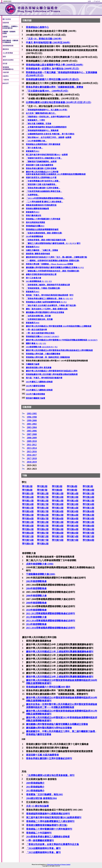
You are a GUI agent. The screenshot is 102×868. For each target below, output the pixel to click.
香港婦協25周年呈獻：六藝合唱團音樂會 (43, 354)
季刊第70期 (88, 533)
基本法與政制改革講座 (35, 222)
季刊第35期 (88, 508)
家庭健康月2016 (33, 323)
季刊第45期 (88, 515)
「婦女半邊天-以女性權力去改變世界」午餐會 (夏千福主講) (51, 305)
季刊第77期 (43, 540)
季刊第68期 (58, 533)
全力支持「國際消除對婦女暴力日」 (41, 113)
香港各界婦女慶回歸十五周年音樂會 (41, 168)
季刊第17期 (43, 497)
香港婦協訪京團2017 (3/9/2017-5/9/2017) (42, 337)
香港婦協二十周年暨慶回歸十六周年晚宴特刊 (49, 829)
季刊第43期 (58, 515)
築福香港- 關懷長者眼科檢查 (38, 254)
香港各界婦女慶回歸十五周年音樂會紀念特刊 (49, 758)
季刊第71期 (28, 537)
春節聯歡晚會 (40, 588)
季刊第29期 (73, 504)
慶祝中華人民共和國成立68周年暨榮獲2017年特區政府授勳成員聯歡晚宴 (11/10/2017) (62, 340)
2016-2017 (32, 455)
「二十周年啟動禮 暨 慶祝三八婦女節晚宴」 (45, 202)
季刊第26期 (28, 504)
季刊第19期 (73, 497)
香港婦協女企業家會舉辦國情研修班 (42, 229)
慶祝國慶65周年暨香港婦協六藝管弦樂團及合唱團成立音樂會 (57, 724)
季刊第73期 (58, 537)
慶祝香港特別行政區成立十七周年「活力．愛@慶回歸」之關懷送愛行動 (56, 257)
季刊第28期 (58, 504)
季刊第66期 (28, 533)
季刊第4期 (72, 486)
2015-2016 (32, 452)
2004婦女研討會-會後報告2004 (41, 798)
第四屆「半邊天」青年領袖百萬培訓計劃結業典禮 (47, 295)
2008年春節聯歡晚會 (36, 603)
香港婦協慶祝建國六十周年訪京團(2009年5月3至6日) (52, 79)
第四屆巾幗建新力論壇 (35, 398)
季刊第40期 (88, 512)
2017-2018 (32, 458)
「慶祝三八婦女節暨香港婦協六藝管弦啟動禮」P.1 (47, 243)
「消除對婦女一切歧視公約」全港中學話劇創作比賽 (48, 117)
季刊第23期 (58, 501)
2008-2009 (32, 438)
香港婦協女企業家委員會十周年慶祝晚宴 (43, 144)
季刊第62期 (43, 529)
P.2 (71, 243)
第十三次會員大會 (34, 278)
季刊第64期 (73, 529)
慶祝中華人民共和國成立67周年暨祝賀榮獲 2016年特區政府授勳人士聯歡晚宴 (59, 326)
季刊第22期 (43, 501)
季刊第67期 (43, 533)
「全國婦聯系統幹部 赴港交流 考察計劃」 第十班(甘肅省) (50, 134)
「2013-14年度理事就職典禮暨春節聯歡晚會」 (45, 198)
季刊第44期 (73, 515)
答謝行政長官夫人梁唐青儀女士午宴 (41, 178)
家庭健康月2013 (33, 212)
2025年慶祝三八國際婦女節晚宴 (39, 382)
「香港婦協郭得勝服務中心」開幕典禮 (42, 131)
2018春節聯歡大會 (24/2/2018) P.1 (40, 347)
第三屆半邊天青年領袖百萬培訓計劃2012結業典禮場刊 (54, 818)
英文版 (63, 825)
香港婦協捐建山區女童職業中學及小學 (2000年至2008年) (55, 65)
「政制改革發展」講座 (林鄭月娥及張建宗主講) (46, 240)
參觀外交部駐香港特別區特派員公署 (41, 274)
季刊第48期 (58, 519)
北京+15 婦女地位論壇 (37, 806)
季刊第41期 (28, 515)
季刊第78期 (58, 540)
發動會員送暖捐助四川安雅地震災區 (41, 205)
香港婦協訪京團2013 (35, 226)
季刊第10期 (88, 490)
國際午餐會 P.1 (32, 343)
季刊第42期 (43, 515)
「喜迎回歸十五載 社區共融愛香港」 (41, 184)
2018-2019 (32, 462)
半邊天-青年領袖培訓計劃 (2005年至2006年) (48, 43)
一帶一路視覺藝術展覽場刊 (40, 841)
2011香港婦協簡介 (35, 787)
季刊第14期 (73, 494)
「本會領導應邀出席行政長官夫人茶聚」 (43, 181)
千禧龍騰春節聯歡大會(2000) (41, 574)
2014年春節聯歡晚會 (34, 236)
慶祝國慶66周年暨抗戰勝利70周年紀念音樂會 (45, 312)
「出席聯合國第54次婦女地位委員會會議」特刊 (50, 775)
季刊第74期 (73, 537)
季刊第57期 (43, 526)
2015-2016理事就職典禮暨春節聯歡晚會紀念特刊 (50, 628)
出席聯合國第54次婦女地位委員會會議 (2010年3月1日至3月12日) (59, 102)
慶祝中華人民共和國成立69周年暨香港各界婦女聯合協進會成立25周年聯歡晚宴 (59, 350)
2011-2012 (32, 445)
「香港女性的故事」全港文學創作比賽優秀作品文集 (53, 844)
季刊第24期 (73, 501)
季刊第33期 (58, 508)
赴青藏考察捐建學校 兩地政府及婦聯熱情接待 (46, 127)
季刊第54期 (73, 522)
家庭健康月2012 (33, 151)
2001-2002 (32, 424)
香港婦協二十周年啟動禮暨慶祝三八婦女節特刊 (50, 821)
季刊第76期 (28, 540)
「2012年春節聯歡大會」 (36, 141)
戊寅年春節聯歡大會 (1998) (40, 564)
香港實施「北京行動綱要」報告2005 (44, 795)
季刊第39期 (73, 512)
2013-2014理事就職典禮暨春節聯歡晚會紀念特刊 (50, 621)
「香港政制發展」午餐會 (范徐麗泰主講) (43, 288)
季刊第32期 (43, 508)
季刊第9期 (72, 490)
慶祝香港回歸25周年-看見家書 (39, 368)
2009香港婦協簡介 (35, 783)
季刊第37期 (43, 512)
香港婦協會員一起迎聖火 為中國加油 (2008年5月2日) (52, 69)
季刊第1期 (27, 486)
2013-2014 (32, 448)
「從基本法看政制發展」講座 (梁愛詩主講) (44, 233)
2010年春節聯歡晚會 (36, 610)
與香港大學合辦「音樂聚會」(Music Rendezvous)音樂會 (49, 264)
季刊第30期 (88, 504)
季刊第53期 (58, 522)
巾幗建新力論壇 (33, 364)
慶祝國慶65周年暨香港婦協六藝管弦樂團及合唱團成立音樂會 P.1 (53, 268)
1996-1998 (32, 417)
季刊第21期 (28, 501)
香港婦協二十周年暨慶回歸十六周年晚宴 (43, 219)
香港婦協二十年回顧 (36, 833)
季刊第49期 (73, 519)
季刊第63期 (58, 529)
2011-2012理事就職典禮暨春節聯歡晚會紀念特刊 (50, 614)
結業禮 (68, 137)
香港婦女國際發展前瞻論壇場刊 (42, 825)
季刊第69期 (73, 533)
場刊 (78, 243)
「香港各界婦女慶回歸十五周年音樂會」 (43, 188)
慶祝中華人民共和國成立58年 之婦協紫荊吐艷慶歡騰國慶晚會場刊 (60, 677)
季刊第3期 (57, 486)
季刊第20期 (88, 497)
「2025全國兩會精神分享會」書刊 (43, 852)
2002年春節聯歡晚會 (36, 581)
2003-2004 (32, 427)
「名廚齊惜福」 (33, 195)
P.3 (74, 243)
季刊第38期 (58, 512)
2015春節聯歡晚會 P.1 (35, 281)
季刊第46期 (28, 519)
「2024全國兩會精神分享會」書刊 (43, 848)
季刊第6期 (27, 490)
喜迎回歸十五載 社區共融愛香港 (40, 165)
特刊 (71, 295)
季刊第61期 (28, 529)
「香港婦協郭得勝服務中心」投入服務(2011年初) (47, 110)
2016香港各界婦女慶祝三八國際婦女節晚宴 (48, 837)
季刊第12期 (43, 494)
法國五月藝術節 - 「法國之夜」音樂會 (42, 250)
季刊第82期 (43, 544)
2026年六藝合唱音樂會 (35, 394)
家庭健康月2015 (33, 292)
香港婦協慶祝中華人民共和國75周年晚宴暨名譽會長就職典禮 (52, 374)
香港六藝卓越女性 (34, 215)
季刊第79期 (73, 540)
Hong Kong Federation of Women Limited (59, 864)
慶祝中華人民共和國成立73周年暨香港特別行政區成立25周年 (52, 371)
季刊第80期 (88, 540)
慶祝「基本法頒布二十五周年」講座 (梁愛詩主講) (47, 309)
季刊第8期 (57, 490)
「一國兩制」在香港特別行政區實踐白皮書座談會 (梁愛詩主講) (53, 261)
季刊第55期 (88, 522)
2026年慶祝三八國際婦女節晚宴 (39, 390)
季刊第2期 (42, 486)
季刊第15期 (88, 494)
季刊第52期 (43, 522)
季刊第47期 (43, 519)
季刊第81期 (28, 544)
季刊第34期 (73, 508)
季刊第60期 (88, 526)
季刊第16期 (28, 497)
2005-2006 (32, 431)
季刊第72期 (43, 537)
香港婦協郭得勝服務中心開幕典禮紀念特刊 (48, 814)
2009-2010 (32, 441)
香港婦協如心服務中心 (37, 27)
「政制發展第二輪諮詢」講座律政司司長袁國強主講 (48, 285)
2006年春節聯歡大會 (36, 596)
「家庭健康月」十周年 (35, 120)
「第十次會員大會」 (34, 148)
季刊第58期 (58, 526)
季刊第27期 (43, 504)
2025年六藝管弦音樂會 (35, 386)
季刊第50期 (88, 519)
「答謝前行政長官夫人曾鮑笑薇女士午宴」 (44, 158)
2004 (28, 588)
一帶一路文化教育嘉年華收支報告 (40, 333)
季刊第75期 (88, 537)
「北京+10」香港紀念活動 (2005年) (44, 39)
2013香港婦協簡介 (35, 791)
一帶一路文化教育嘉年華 (36, 330)
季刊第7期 (42, 490)
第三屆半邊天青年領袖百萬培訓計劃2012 (43, 155)
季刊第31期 (28, 508)
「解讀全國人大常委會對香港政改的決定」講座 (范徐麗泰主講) (53, 271)
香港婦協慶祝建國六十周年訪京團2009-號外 (48, 687)
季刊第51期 (28, 522)
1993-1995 (32, 414)
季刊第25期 (88, 501)
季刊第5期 (88, 486)
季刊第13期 (58, 494)
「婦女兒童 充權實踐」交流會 (39, 124)
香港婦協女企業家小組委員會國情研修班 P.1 (45, 302)
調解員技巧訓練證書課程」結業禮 (42, 162)
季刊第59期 (73, 526)
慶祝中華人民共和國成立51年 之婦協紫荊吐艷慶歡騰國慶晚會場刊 (60, 652)
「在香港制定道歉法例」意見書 (39, 319)
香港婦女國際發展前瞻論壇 (37, 209)
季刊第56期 (28, 526)
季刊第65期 (88, 529)
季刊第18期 (58, 497)
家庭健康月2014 (33, 247)
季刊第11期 (28, 494)
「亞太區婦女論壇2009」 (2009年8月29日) (47, 91)
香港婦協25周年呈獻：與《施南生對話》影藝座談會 (48, 357)
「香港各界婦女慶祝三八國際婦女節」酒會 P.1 (46, 299)
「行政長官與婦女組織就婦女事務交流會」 (44, 191)
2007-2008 (32, 434)
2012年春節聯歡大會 (36, 617)
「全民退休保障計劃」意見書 (38, 316)
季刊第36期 (28, 512)
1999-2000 (32, 421)
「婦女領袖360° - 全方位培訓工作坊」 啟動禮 (45, 137)
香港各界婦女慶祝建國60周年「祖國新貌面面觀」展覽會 (55, 87)
